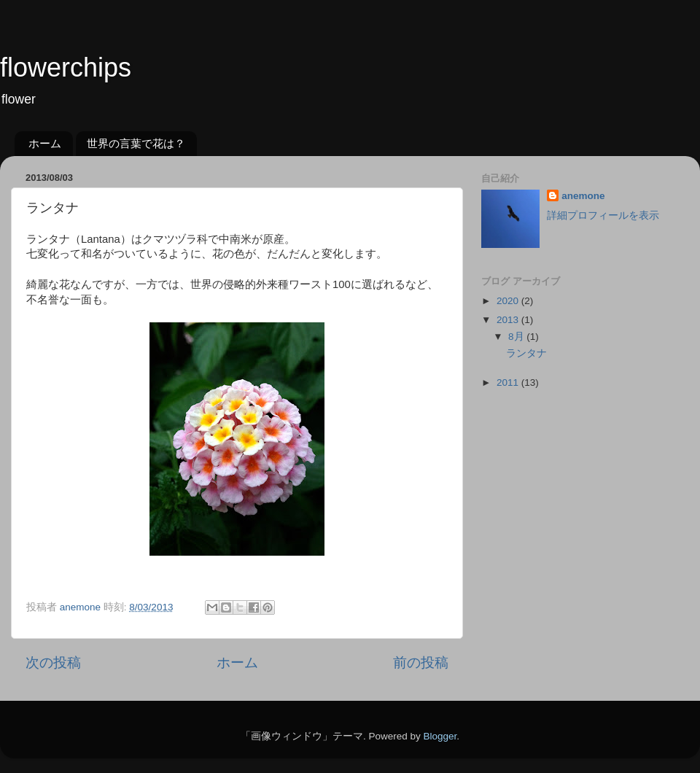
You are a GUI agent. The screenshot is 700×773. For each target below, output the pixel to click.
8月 (517, 337)
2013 (509, 320)
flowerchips (66, 67)
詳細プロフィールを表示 (603, 215)
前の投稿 (421, 663)
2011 (509, 382)
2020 (509, 301)
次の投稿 (53, 663)
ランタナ (526, 353)
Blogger (440, 736)
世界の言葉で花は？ (136, 143)
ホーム (45, 143)
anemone (583, 196)
